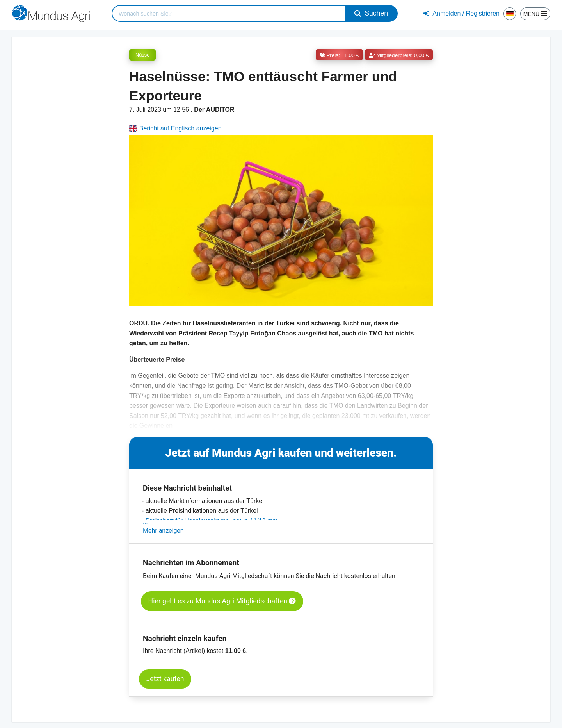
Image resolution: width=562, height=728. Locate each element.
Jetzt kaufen (165, 679)
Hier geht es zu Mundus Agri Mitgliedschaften (222, 601)
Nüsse (142, 55)
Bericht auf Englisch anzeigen (175, 128)
